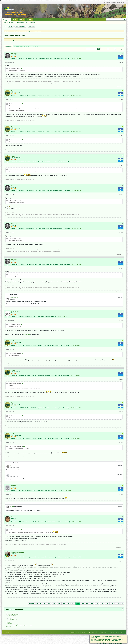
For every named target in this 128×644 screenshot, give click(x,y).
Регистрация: (15, 58)
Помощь (71, 632)
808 (97, 604)
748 (54, 604)
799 (82, 604)
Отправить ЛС (78, 58)
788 (59, 604)
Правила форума (114, 632)
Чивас (12, 475)
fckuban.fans (36, 31)
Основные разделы (20, 27)
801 (92, 604)
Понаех (13, 466)
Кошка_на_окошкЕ (17, 552)
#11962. (120, 298)
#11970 (121, 561)
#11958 (121, 136)
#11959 (121, 165)
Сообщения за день (9, 23)
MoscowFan (14, 298)
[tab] (8, 46)
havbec (13, 486)
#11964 (121, 350)
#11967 (121, 443)
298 (44, 604)
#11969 (121, 526)
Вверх (123, 632)
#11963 (121, 320)
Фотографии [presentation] (35, 46)
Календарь (32, 23)
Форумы (6, 20)
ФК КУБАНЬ (32, 27)
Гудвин (13, 91)
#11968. (120, 506)
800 (87, 604)
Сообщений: (29, 58)
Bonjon (13, 517)
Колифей (14, 53)
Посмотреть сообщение (22, 68)
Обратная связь (80, 632)
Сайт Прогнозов (102, 632)
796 (68, 604)
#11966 (121, 412)
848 (102, 604)
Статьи (21, 20)
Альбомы (9, 626)
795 (64, 604)
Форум (10, 27)
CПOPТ (11, 617)
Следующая (120, 604)
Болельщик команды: (52, 58)
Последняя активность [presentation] (21, 46)
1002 (112, 604)
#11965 (121, 379)
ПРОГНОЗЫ (12, 618)
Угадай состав (91, 632)
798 (78, 604)
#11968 (121, 495)
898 (107, 604)
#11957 (121, 100)
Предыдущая (34, 604)
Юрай (12, 506)
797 (73, 604)
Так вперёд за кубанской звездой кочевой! (20, 625)
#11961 (121, 233)
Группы (29, 20)
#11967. (120, 466)
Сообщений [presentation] (8, 46)
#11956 (121, 62)
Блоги (14, 20)
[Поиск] (115, 19)
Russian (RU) (8, 632)
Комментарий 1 (13, 294)
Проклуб (10, 624)
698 (49, 604)
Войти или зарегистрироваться (115, 3)
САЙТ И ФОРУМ (13, 620)
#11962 (121, 268)
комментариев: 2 (14, 463)
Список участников (22, 23)
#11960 (121, 195)
